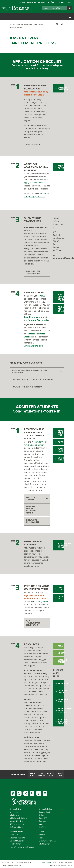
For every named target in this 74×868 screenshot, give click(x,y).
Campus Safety (45, 812)
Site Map (42, 827)
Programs (30, 24)
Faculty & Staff (15, 844)
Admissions (14, 815)
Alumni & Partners (17, 821)
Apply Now (60, 2)
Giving (69, 2)
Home (12, 24)
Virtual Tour (60, 774)
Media (41, 838)
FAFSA (42, 296)
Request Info (51, 774)
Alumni (41, 832)
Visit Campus (42, 774)
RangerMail (43, 601)
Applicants (14, 835)
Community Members (47, 841)
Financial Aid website (38, 320)
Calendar (42, 2)
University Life (15, 809)
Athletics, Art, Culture (18, 818)
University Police (45, 809)
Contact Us (31, 2)
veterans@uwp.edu (33, 346)
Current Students (17, 841)
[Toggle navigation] (70, 17)
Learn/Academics (20, 24)
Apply (41, 824)
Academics (14, 812)
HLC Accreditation (17, 827)
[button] (57, 24)
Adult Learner (44, 844)
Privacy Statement (47, 862)
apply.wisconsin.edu (33, 183)
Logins (22, 2)
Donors (42, 835)
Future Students (16, 832)
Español (51, 2)
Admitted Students (17, 838)
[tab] (37, 145)
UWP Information (17, 824)
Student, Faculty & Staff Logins (22, 847)
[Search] (55, 8)
